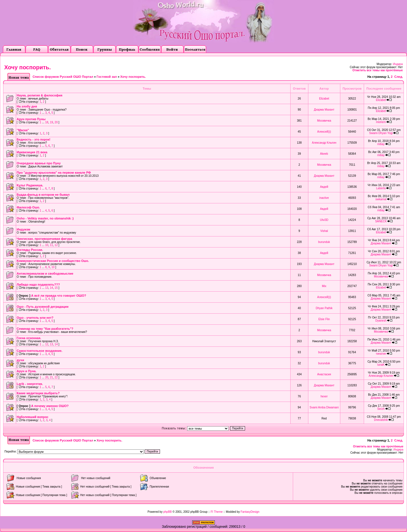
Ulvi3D (324, 220)
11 (51, 245)
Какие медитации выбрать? (38, 393)
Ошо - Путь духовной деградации (43, 307)
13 (47, 288)
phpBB (168, 512)
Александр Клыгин (324, 143)
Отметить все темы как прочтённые (378, 70)
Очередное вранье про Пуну (39, 163)
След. (399, 77)
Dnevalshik (381, 420)
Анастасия (324, 374)
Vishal (324, 231)
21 (51, 377)
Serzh (381, 409)
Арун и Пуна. (27, 371)
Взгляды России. (30, 250)
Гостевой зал (107, 77)
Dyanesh (381, 321)
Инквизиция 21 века (32, 152)
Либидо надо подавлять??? (38, 285)
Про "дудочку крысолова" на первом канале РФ (54, 173)
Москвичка (324, 121)
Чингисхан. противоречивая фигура (44, 239)
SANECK (381, 221)
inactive (324, 198)
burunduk (324, 242)
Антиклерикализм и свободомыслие (45, 273)
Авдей (324, 187)
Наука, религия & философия (40, 95)
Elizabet (324, 99)
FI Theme (217, 512)
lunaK (381, 365)
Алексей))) (324, 132)
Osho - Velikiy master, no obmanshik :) (45, 218)
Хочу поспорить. (28, 67)
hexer (324, 396)
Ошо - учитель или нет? (35, 318)
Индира (398, 64)
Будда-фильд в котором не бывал (43, 195)
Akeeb (324, 154)
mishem (381, 122)
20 (56, 122)
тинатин (381, 354)
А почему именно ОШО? (50, 406)
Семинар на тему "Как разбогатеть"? (45, 329)
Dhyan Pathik (324, 308)
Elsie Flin (324, 319)
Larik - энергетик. (30, 384)
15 (56, 288)
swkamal (381, 199)
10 (47, 245)
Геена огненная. (29, 338)
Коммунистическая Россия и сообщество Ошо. (53, 261)
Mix (324, 286)
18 (47, 122)
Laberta (381, 188)
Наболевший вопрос (33, 417)
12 (56, 245)
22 (56, 377)
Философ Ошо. (28, 207)
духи (20, 360)
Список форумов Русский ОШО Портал (63, 77)
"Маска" (23, 130)
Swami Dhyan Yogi (381, 133)
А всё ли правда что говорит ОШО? (59, 296)
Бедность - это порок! (33, 139)
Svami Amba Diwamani (324, 407)
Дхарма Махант (324, 110)
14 (51, 288)
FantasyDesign (250, 512)
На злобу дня (27, 106)
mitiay (381, 144)
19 (51, 122)
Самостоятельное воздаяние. (40, 351)
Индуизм (23, 229)
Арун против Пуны (31, 119)
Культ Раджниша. (30, 185)
